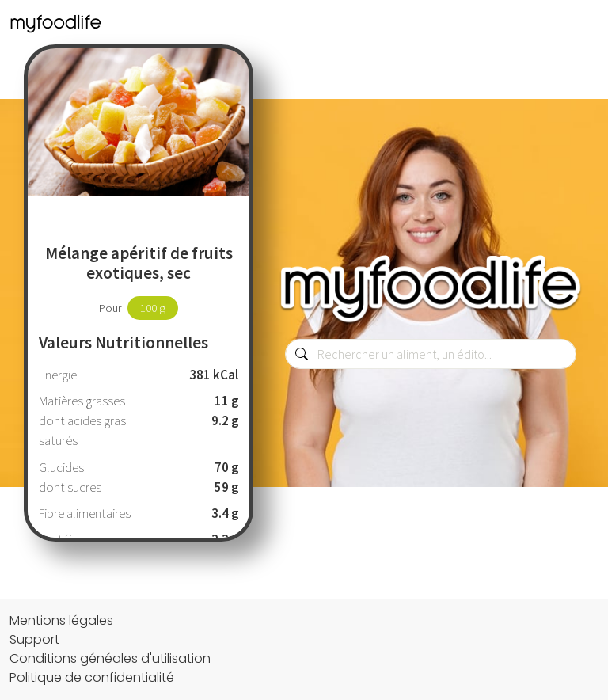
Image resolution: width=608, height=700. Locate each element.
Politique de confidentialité (92, 677)
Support (34, 639)
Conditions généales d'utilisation (110, 658)
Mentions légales (61, 620)
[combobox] (431, 354)
